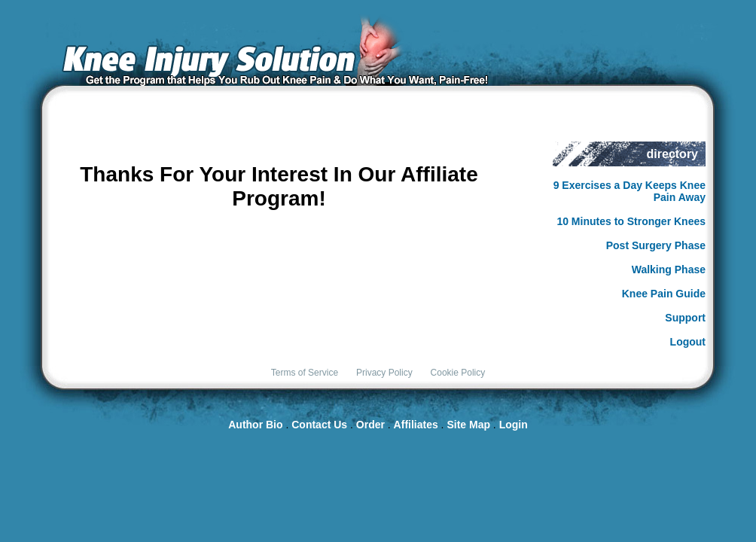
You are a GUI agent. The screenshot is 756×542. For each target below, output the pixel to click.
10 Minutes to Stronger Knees (631, 221)
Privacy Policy (384, 373)
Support (685, 318)
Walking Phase (669, 269)
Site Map (468, 425)
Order (370, 425)
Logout (688, 342)
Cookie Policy (458, 373)
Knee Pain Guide (664, 294)
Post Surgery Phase (656, 245)
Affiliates (416, 425)
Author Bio (255, 425)
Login (514, 425)
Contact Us (319, 425)
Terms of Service (305, 373)
